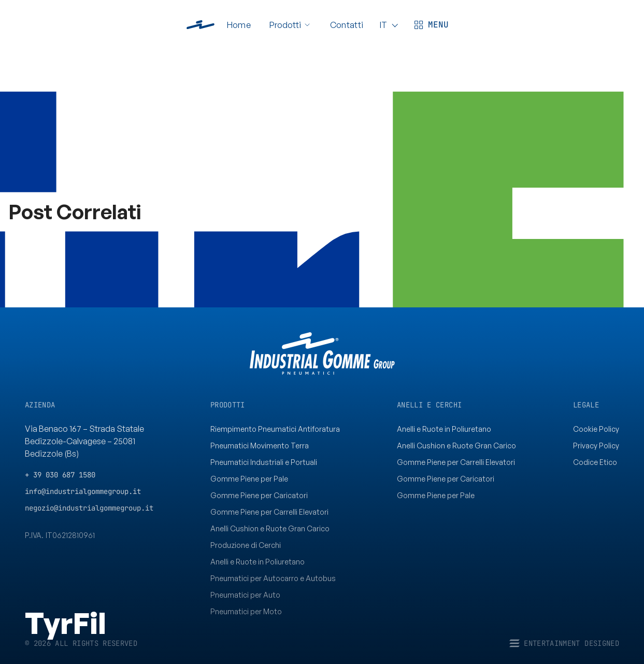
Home (239, 25)
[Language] (387, 25)
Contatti (347, 25)
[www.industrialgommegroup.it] (201, 25)
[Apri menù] (430, 25)
